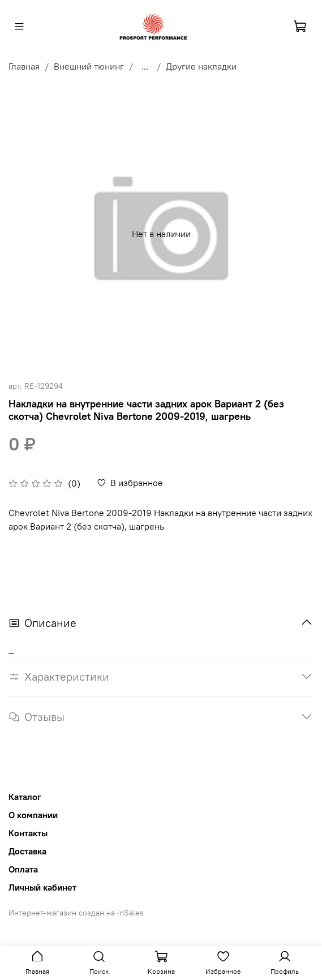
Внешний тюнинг (89, 66)
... (145, 66)
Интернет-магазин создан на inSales (76, 913)
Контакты (28, 833)
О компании (33, 815)
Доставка (27, 851)
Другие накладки (201, 66)
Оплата (23, 869)
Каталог (25, 797)
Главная (24, 66)
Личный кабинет (42, 887)
